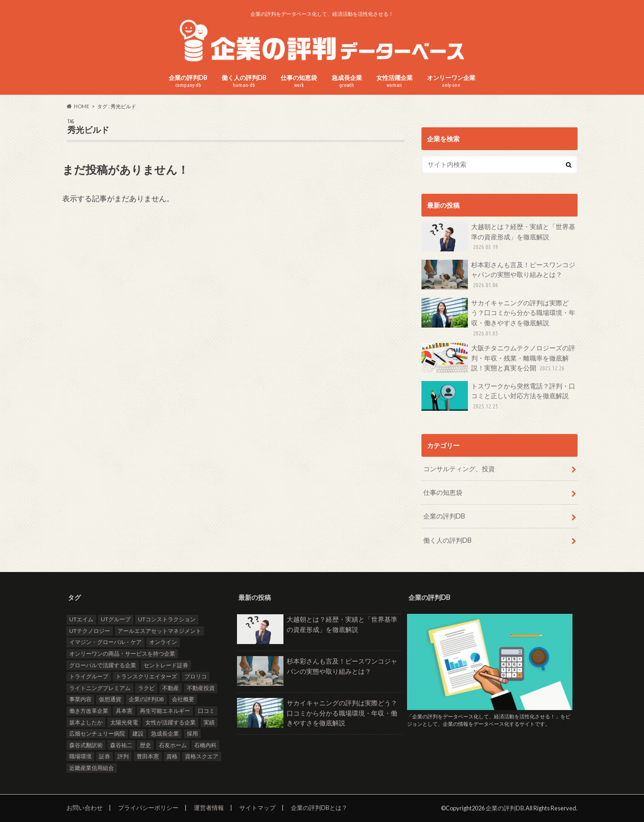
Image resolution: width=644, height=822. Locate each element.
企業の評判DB (188, 81)
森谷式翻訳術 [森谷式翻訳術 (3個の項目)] (86, 745)
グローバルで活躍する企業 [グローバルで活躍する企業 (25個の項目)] (103, 665)
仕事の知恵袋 (299, 81)
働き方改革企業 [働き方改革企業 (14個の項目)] (89, 711)
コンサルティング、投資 (459, 469)
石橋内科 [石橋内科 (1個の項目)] (205, 745)
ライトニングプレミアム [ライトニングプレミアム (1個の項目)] (100, 688)
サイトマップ (257, 808)
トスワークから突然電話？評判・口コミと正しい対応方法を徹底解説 (498, 396)
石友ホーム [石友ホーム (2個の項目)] (173, 745)
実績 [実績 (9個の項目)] (209, 722)
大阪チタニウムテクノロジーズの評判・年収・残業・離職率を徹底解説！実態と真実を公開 (498, 358)
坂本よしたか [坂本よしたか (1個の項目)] (86, 722)
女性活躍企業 (394, 81)
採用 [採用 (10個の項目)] (192, 733)
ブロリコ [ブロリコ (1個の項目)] (196, 676)
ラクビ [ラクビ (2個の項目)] (146, 688)
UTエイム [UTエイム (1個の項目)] (81, 619)
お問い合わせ (85, 808)
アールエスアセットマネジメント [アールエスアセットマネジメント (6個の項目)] (159, 631)
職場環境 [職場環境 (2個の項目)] (80, 756)
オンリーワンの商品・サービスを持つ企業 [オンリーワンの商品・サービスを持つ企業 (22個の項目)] (122, 654)
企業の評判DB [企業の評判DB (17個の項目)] (146, 699)
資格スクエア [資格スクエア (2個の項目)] (202, 756)
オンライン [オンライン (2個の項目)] (163, 642)
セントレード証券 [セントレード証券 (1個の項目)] (166, 665)
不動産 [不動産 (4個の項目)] (171, 688)
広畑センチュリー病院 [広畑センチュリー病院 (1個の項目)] (97, 733)
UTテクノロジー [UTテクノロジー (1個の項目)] (90, 631)
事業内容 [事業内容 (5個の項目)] (80, 699)
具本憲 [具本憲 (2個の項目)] (124, 711)
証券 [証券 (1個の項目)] (105, 756)
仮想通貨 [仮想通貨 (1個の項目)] (110, 699)
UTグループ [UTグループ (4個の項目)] (116, 619)
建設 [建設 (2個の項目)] (138, 733)
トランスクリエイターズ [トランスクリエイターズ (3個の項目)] (146, 676)
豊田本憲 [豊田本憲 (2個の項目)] (148, 756)
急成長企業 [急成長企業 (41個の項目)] (165, 733)
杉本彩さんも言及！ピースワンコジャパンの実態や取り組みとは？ (498, 275)
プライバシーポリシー (148, 808)
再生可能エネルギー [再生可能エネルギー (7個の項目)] (165, 711)
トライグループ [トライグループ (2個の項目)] (89, 676)
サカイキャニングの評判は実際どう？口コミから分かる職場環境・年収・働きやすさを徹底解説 (498, 318)
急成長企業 (347, 81)
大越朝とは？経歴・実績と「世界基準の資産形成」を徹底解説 (498, 237)
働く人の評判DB (244, 81)
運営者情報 (209, 808)
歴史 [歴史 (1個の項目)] (145, 745)
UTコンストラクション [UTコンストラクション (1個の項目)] (167, 619)
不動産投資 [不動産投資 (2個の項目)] (201, 688)
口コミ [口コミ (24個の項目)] (206, 711)
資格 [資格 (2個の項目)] (172, 756)
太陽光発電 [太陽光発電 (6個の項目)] (124, 722)
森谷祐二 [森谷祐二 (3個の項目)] (121, 745)
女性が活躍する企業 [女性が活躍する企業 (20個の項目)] (171, 722)
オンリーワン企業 (451, 81)
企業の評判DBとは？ (319, 808)
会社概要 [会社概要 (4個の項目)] (183, 699)
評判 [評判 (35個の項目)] (123, 756)
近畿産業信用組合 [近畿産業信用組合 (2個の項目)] (92, 768)
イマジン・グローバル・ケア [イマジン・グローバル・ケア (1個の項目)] (105, 642)
